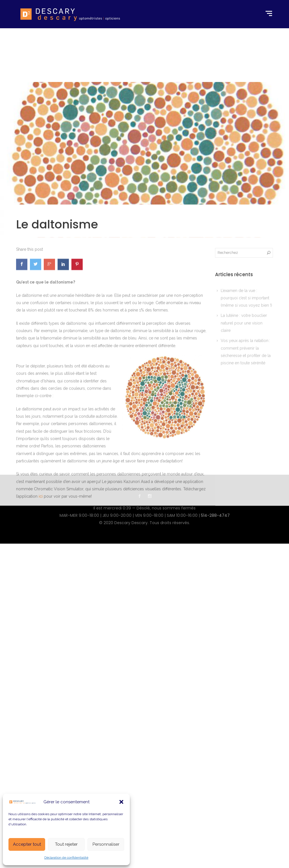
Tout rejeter (66, 844)
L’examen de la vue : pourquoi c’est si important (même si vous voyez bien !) (246, 379)
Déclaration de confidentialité (66, 858)
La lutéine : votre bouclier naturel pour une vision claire (244, 404)
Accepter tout (27, 844)
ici (41, 578)
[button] (121, 802)
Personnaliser (106, 844)
